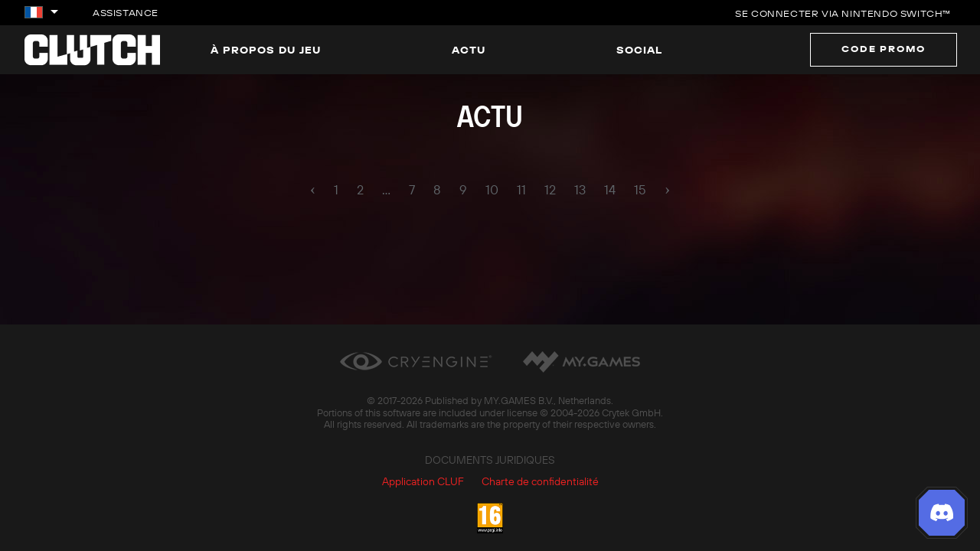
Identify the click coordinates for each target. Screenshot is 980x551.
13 (580, 190)
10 (492, 190)
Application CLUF (423, 481)
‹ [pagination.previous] (313, 189)
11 (521, 190)
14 (610, 190)
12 (550, 190)
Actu (469, 50)
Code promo (884, 49)
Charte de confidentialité (540, 481)
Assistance (126, 13)
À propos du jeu (266, 50)
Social (639, 50)
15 (640, 190)
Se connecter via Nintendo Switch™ (843, 13)
